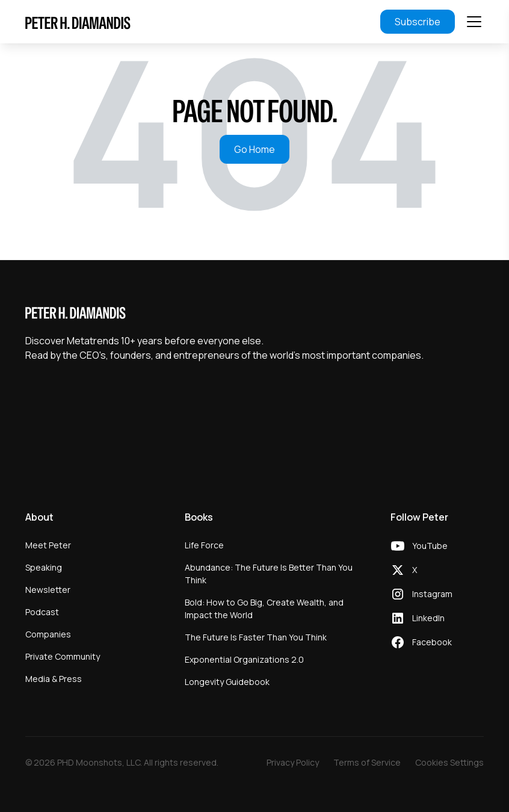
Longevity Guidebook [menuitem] (227, 682)
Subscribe (418, 22)
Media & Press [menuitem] (54, 679)
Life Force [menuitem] (204, 545)
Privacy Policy (293, 762)
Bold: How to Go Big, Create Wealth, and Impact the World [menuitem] (264, 609)
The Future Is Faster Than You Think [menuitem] (256, 637)
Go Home (255, 149)
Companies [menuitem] (48, 634)
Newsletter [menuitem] (48, 590)
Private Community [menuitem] (63, 656)
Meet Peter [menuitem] (48, 545)
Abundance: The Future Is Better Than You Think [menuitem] (269, 574)
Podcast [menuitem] (42, 612)
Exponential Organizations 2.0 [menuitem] (244, 659)
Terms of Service (367, 762)
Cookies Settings (449, 762)
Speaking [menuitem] (44, 567)
